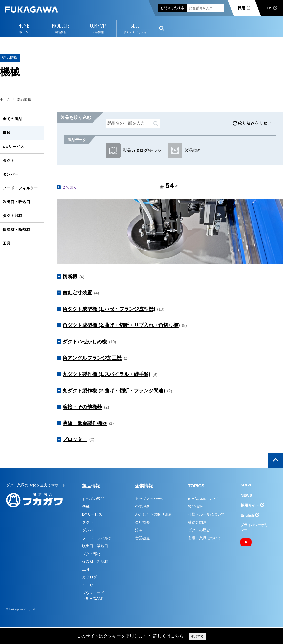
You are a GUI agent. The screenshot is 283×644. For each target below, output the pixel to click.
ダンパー (10, 174)
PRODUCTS (61, 26)
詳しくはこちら (168, 636)
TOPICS (196, 486)
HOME (24, 26)
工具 (7, 243)
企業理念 (142, 506)
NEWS (246, 495)
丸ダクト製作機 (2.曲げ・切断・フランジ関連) (114, 391)
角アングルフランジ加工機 (92, 358)
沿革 (139, 530)
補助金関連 (197, 522)
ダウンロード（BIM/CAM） (94, 596)
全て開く (70, 187)
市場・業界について (205, 538)
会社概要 (142, 522)
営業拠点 (142, 538)
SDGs (135, 26)
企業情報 (144, 486)
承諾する (197, 636)
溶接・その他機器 (82, 407)
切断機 (70, 277)
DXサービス (13, 147)
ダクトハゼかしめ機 (85, 342)
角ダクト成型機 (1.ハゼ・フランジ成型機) (109, 309)
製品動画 (184, 150)
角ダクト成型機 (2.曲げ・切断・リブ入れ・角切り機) (121, 325)
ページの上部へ (276, 460)
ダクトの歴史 (199, 530)
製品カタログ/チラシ (134, 150)
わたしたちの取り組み (154, 514)
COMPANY (98, 26)
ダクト (9, 160)
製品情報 (91, 486)
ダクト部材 (12, 215)
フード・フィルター (20, 188)
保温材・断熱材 (16, 229)
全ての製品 (12, 119)
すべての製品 (93, 499)
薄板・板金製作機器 (85, 423)
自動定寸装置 (77, 293)
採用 (241, 8)
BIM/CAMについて (203, 499)
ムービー (90, 585)
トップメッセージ (150, 499)
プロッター (75, 439)
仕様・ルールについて (206, 514)
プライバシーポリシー (254, 527)
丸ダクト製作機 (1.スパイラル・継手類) (106, 374)
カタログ (90, 577)
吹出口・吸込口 (16, 202)
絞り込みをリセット (257, 123)
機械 (7, 133)
